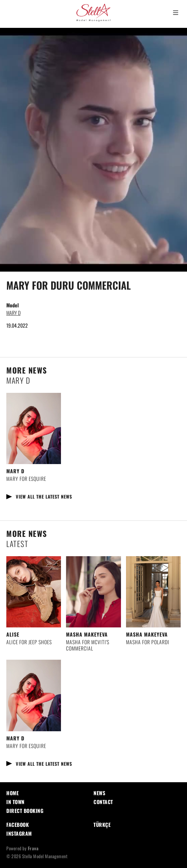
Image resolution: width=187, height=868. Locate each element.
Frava (33, 848)
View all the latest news (44, 497)
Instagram (19, 833)
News (99, 793)
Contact (103, 802)
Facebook (18, 825)
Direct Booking (25, 811)
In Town (15, 802)
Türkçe (102, 825)
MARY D (13, 313)
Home (12, 793)
